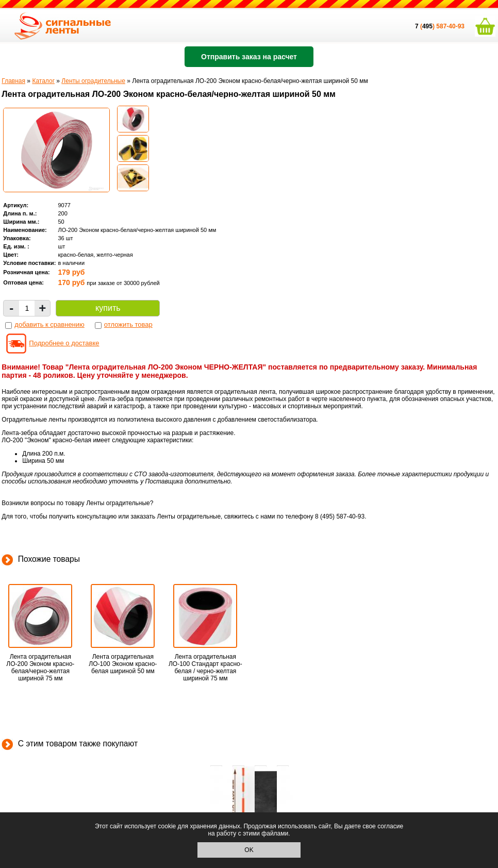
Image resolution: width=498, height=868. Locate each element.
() (426, 26)
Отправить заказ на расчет (249, 57)
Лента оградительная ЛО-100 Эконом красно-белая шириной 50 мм (123, 664)
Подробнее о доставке (64, 343)
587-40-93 (450, 26)
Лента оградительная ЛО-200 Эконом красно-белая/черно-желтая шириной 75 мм (40, 667)
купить (108, 308)
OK (249, 850)
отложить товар (128, 324)
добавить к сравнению (49, 324)
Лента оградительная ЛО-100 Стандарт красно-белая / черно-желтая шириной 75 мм (205, 667)
